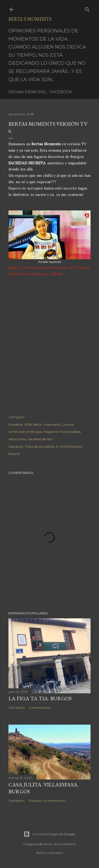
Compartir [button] (17, 417)
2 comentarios (40, 708)
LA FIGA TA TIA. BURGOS (40, 698)
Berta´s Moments (30, 19)
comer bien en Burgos (25, 432)
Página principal (28, 92)
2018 (28, 424)
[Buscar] (87, 8)
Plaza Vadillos (70, 432)
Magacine (51, 432)
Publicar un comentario (47, 801)
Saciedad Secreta (40, 439)
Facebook (61, 92)
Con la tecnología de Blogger (49, 834)
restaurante (17, 439)
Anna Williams (65, 844)
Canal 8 (68, 424)
